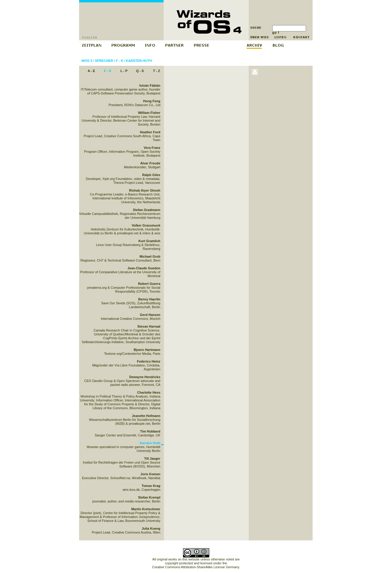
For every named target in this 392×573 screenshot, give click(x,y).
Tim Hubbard (150, 431)
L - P (124, 71)
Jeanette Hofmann (146, 416)
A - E (92, 71)
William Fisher (149, 113)
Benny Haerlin (149, 299)
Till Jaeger (152, 459)
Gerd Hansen (150, 315)
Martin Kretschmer (146, 509)
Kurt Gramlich (149, 241)
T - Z (157, 71)
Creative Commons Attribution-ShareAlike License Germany (195, 567)
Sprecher (104, 61)
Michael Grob (150, 256)
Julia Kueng (151, 528)
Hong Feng (152, 101)
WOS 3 (87, 61)
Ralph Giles (151, 175)
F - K (119, 61)
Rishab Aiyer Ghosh (145, 190)
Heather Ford (150, 132)
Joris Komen (150, 474)
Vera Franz (152, 148)
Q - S (140, 71)
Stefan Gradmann (147, 210)
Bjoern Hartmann (147, 350)
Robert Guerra (149, 284)
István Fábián (150, 85)
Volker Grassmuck (146, 225)
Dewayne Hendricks (145, 377)
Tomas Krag (151, 486)
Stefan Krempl (149, 497)
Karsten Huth (139, 61)
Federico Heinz (149, 361)
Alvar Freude (150, 163)
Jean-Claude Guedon (144, 268)
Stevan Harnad (149, 326)
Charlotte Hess (149, 392)
